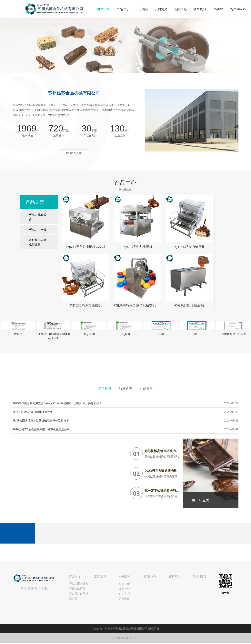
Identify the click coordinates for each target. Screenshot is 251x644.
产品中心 (123, 9)
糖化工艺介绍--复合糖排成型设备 (33, 412)
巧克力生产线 (38, 230)
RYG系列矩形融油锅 (189, 305)
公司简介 (161, 9)
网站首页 (104, 9)
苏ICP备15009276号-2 (126, 638)
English (218, 9)
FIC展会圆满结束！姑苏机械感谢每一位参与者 (41, 420)
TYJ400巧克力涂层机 (137, 247)
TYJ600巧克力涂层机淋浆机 (85, 247)
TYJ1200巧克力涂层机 (85, 305)
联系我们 (200, 9)
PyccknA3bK (239, 9)
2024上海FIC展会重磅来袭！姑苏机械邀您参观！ (42, 429)
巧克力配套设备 (38, 217)
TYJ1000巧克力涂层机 (189, 247)
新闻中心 (180, 9)
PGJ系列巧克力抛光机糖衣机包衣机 (140, 305)
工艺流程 (142, 9)
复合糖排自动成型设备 (38, 242)
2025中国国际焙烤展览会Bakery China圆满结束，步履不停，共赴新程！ (57, 403)
